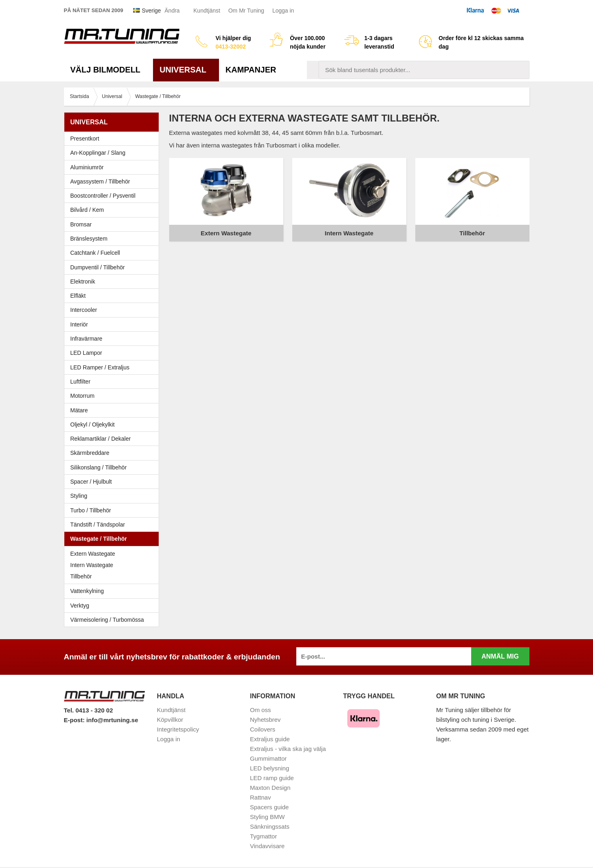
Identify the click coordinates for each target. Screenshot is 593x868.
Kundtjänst (207, 11)
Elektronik (114, 282)
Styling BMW (268, 817)
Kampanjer (251, 70)
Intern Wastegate (92, 565)
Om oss (261, 710)
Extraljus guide (270, 739)
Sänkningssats (270, 826)
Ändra (172, 11)
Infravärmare (86, 339)
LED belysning (270, 768)
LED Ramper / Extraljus (114, 367)
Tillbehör (81, 576)
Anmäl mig (500, 656)
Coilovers (263, 729)
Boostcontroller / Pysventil (103, 196)
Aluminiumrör (114, 167)
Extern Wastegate (93, 554)
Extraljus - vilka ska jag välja (288, 749)
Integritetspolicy (178, 729)
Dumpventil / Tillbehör (114, 267)
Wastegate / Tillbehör (114, 539)
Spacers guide (270, 807)
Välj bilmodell (109, 70)
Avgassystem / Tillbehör (114, 181)
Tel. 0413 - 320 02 (88, 710)
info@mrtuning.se (112, 720)
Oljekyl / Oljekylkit (114, 424)
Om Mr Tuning (246, 11)
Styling (79, 496)
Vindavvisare (268, 846)
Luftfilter (81, 382)
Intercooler (84, 310)
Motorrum (83, 396)
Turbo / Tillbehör (114, 510)
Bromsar (81, 224)
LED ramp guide (272, 778)
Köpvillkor (170, 720)
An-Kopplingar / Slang (114, 153)
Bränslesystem (114, 239)
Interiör (114, 324)
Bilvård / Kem (114, 210)
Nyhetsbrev (266, 720)
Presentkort (85, 139)
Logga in (283, 11)
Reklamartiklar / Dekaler (101, 439)
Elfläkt (78, 296)
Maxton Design (270, 788)
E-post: (75, 720)
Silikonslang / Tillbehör (114, 467)
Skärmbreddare (90, 453)
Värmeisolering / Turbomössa (107, 620)
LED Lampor (114, 353)
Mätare (114, 410)
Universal (186, 70)
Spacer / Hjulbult (114, 482)
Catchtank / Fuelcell (95, 253)
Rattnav (261, 797)
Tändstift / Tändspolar (98, 525)
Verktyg (80, 606)
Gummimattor (269, 758)
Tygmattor (264, 836)
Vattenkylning (87, 591)
